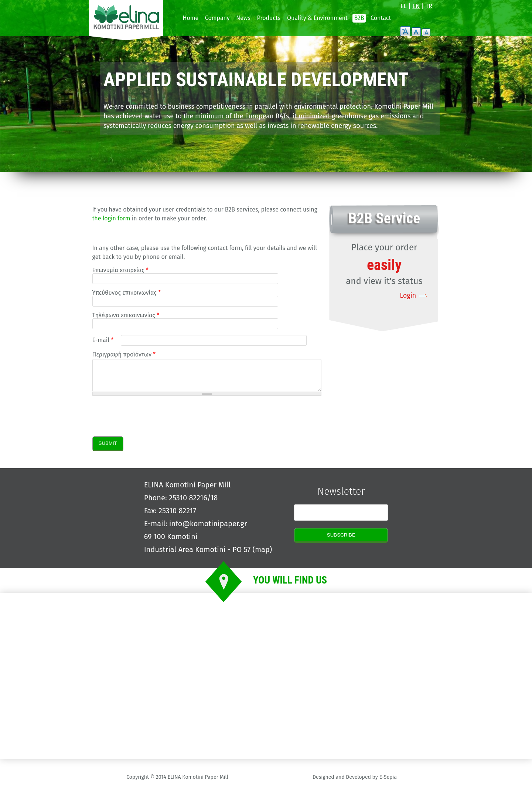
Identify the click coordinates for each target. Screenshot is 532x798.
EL (404, 6)
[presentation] (149, 422)
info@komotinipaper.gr (208, 529)
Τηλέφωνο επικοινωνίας (126, 315)
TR (429, 6)
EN (416, 6)
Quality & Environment (317, 18)
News (243, 18)
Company (217, 18)
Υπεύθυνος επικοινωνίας (127, 293)
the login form (111, 218)
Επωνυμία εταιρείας (120, 270)
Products (269, 18)
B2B (359, 18)
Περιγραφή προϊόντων (124, 355)
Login (408, 295)
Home (191, 18)
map (262, 555)
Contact (381, 18)
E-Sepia (388, 783)
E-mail (103, 340)
